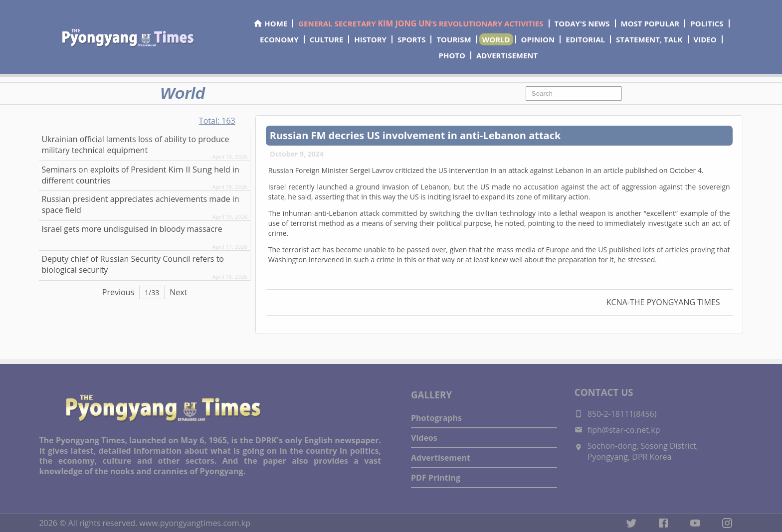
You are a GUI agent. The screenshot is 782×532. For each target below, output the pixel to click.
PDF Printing (436, 478)
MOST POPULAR (650, 23)
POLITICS (707, 23)
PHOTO (452, 55)
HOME (270, 23)
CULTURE (327, 39)
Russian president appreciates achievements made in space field (140, 204)
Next (178, 292)
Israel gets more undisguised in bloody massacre (132, 229)
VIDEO (705, 39)
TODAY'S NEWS (582, 23)
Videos (424, 438)
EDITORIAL (585, 39)
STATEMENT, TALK (649, 39)
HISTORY (370, 39)
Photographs (436, 418)
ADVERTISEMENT (507, 55)
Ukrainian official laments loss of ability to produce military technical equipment (135, 145)
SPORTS (411, 39)
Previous (118, 292)
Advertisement (441, 458)
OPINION (538, 39)
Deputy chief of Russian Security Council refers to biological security (133, 264)
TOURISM (454, 39)
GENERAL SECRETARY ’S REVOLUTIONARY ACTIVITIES (421, 23)
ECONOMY (279, 39)
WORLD (496, 39)
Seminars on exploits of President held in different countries (140, 175)
